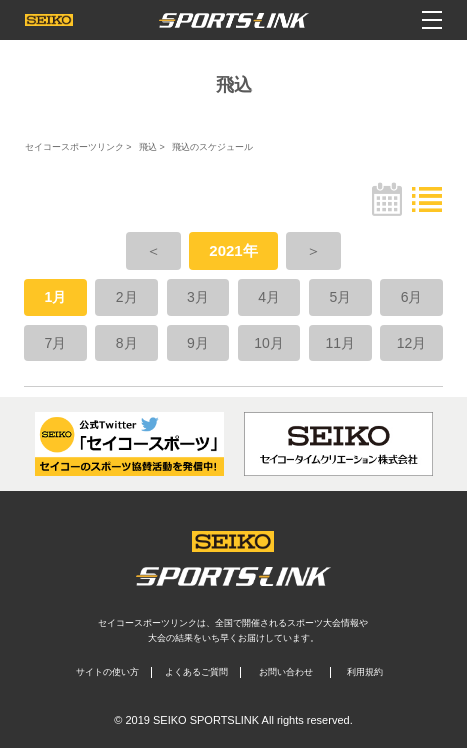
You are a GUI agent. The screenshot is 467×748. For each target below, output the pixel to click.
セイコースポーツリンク (74, 147)
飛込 (148, 147)
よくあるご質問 (196, 672)
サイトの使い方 (107, 672)
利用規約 (365, 672)
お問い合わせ (286, 672)
